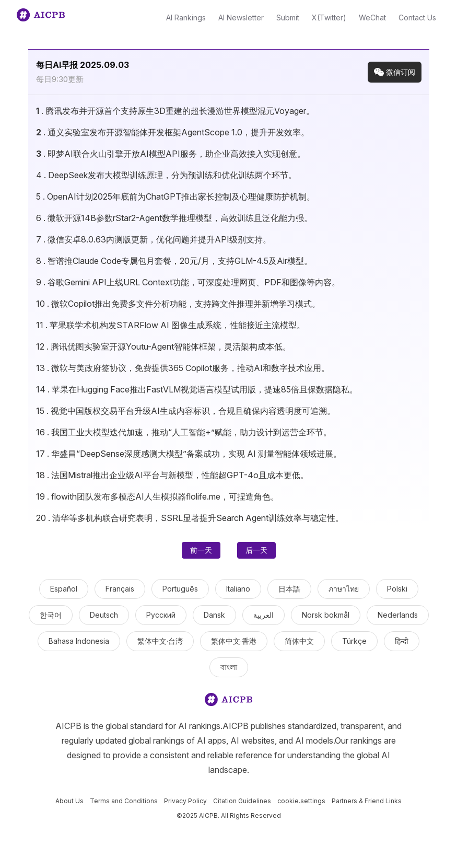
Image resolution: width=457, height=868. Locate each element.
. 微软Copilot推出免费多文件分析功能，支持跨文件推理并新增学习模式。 (178, 304)
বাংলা (229, 667)
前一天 (201, 550)
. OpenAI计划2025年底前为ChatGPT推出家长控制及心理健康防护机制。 (175, 196)
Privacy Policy (185, 801)
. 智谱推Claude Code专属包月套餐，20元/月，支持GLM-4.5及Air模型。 (174, 261)
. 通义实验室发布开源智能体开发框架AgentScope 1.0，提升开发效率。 (173, 132)
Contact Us (417, 18)
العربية (263, 615)
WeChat (372, 18)
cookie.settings (301, 801)
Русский (161, 615)
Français (120, 589)
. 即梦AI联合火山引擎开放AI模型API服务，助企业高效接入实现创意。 (171, 154)
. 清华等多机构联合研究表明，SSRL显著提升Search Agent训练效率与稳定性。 (190, 518)
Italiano (238, 589)
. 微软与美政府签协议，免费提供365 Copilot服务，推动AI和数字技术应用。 (183, 368)
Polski (397, 589)
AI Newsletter (241, 18)
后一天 (256, 550)
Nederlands (398, 615)
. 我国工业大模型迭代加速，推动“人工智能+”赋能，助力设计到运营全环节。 (184, 432)
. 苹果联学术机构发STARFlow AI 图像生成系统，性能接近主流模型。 (171, 325)
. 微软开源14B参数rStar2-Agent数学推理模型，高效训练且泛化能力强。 (174, 218)
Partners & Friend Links (367, 801)
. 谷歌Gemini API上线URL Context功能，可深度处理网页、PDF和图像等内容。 (188, 282)
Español (64, 589)
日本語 (289, 589)
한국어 (51, 615)
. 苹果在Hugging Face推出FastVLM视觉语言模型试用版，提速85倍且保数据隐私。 (197, 389)
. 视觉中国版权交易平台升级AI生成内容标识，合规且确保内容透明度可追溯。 (186, 411)
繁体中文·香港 (234, 641)
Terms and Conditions (124, 801)
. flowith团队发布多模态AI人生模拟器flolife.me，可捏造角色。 (157, 496)
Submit (288, 18)
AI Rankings (186, 18)
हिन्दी (402, 641)
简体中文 (299, 641)
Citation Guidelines (242, 801)
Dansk (214, 615)
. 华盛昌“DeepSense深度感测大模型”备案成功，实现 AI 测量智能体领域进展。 (189, 454)
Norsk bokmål (326, 615)
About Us (69, 801)
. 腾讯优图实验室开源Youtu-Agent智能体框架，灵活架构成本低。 (163, 346)
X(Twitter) (329, 18)
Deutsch (104, 615)
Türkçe (354, 641)
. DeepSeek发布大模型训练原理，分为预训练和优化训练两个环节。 (166, 175)
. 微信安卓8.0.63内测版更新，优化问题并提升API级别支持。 (154, 239)
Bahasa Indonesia (79, 641)
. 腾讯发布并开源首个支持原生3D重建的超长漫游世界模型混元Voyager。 (175, 111)
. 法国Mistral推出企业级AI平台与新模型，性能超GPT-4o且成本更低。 (172, 475)
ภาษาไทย (344, 589)
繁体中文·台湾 (160, 641)
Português (180, 589)
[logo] (229, 702)
